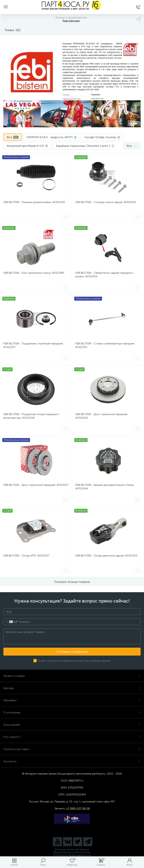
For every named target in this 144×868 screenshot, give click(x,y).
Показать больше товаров (72, 582)
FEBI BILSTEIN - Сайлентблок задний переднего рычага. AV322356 (104, 275)
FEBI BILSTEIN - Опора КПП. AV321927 (26, 556)
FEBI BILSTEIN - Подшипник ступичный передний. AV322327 (33, 345)
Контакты (72, 761)
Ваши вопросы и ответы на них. (72, 852)
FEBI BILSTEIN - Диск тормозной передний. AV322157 (36, 485)
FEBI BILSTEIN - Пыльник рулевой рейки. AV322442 (34, 202)
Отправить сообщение (72, 652)
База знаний (72, 725)
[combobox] (10, 622)
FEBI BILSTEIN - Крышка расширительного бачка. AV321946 (105, 487)
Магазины (72, 700)
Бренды (72, 688)
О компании (72, 712)
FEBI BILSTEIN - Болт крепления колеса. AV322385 (34, 273)
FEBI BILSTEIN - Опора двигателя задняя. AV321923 (106, 556)
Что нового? (72, 737)
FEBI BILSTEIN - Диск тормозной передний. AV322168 (102, 416)
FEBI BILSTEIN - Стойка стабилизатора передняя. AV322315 (105, 345)
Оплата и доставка (72, 749)
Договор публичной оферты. (72, 849)
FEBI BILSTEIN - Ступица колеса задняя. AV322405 (106, 202)
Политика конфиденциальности (72, 855)
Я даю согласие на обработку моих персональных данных (75, 661)
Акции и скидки (72, 676)
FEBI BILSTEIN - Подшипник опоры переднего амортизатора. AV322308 (31, 416)
